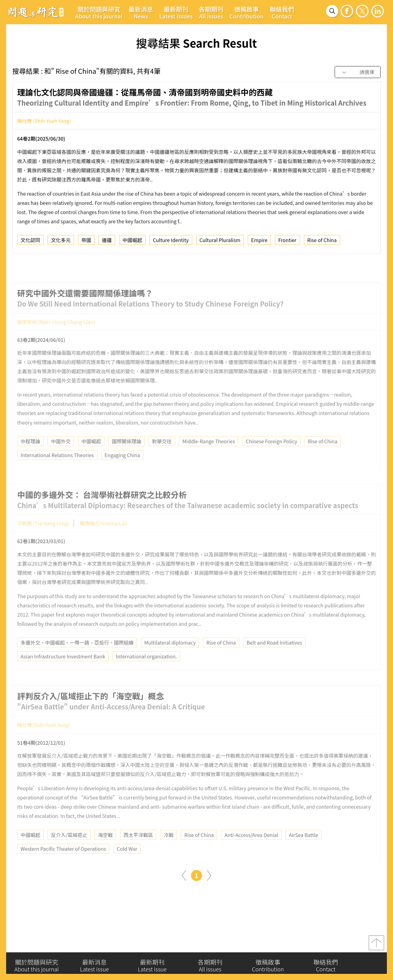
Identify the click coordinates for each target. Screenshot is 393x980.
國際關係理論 (126, 455)
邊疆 (107, 243)
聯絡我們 (282, 12)
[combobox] (358, 72)
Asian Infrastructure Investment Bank (63, 670)
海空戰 (105, 848)
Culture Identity (171, 243)
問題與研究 (36, 12)
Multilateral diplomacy (170, 656)
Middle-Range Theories (209, 455)
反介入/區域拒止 (69, 848)
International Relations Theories (57, 469)
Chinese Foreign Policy (271, 455)
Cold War (127, 862)
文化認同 (30, 243)
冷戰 (169, 848)
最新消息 (141, 12)
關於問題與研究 (99, 12)
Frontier (287, 243)
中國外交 (61, 455)
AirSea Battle (304, 848)
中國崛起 (132, 243)
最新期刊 (176, 12)
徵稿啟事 (247, 12)
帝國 (86, 243)
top (376, 946)
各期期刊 (211, 12)
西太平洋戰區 (138, 848)
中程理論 (30, 455)
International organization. (147, 670)
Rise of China (322, 243)
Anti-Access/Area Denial (251, 848)
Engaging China (123, 469)
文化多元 (61, 243)
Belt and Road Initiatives (274, 656)
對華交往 (162, 455)
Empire (259, 243)
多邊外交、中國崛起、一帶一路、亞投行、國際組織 (77, 656)
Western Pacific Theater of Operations (63, 862)
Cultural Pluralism (220, 243)
